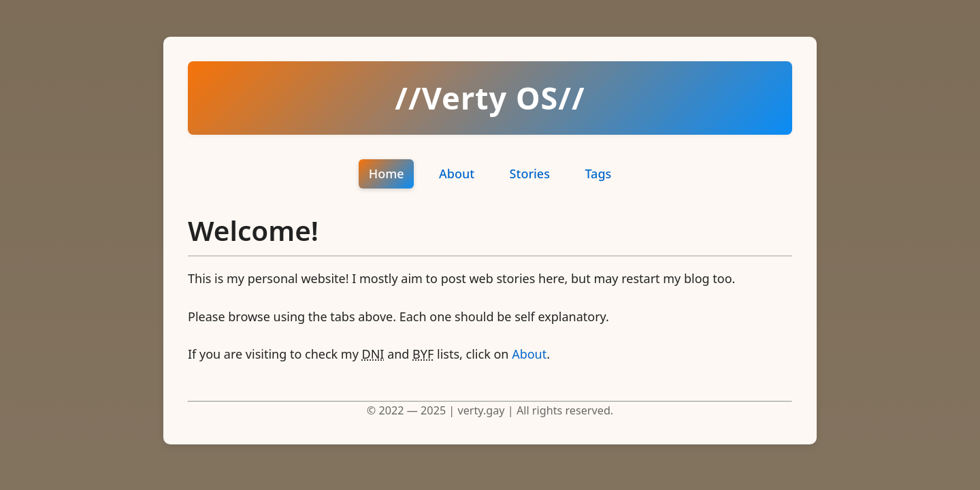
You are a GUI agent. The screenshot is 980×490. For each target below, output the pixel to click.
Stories (530, 174)
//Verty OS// (490, 98)
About (457, 174)
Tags (598, 174)
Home (387, 174)
